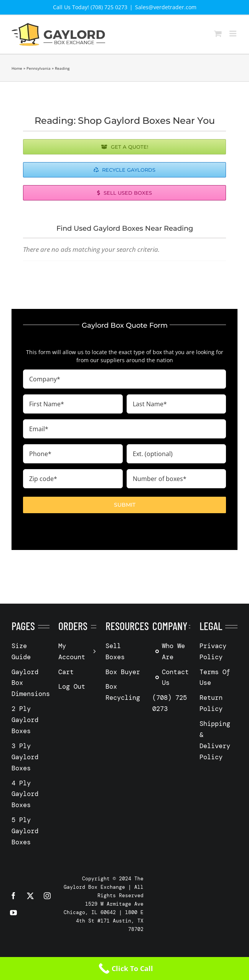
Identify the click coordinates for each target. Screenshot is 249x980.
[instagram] (47, 896)
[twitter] (30, 896)
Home (17, 68)
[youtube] (13, 913)
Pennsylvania (39, 68)
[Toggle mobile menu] (233, 34)
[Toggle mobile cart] (218, 34)
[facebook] (13, 896)
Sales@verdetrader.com (166, 7)
